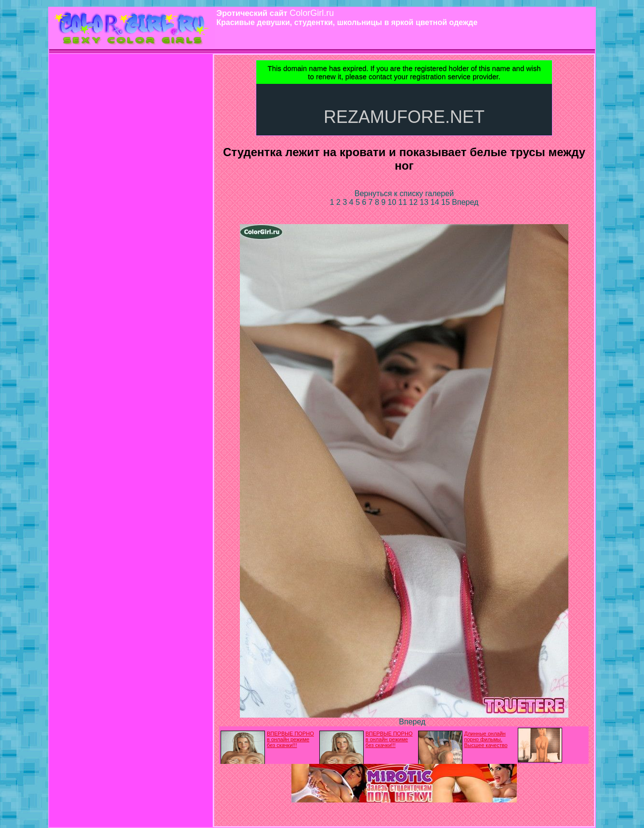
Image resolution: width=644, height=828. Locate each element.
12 (414, 202)
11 (404, 202)
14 (436, 202)
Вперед (465, 202)
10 (393, 202)
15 (447, 202)
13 (425, 202)
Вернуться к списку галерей (404, 194)
